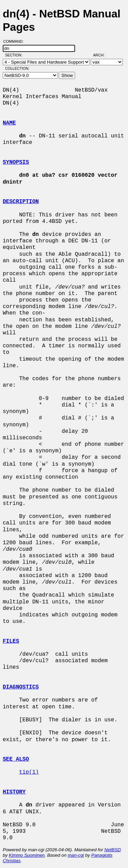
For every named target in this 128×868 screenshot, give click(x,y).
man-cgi (76, 855)
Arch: (102, 55)
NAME (9, 123)
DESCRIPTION (21, 202)
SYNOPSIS (16, 162)
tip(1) (29, 772)
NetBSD (113, 850)
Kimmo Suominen (27, 855)
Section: (15, 55)
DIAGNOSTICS (21, 687)
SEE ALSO (16, 759)
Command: (16, 41)
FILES (11, 641)
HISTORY (14, 792)
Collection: (17, 68)
